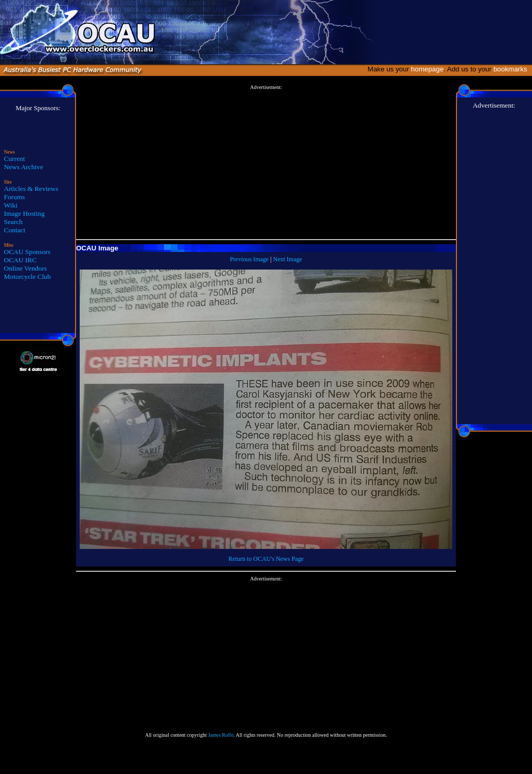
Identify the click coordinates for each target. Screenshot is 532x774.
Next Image (288, 259)
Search (13, 222)
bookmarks (512, 69)
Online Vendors (26, 268)
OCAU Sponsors (27, 252)
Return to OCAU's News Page (266, 559)
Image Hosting (25, 213)
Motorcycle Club (28, 277)
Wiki (11, 205)
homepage (427, 69)
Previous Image (249, 259)
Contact (15, 230)
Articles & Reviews (31, 189)
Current (15, 159)
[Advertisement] (266, 162)
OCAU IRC (20, 260)
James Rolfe (221, 735)
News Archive (24, 167)
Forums (15, 197)
